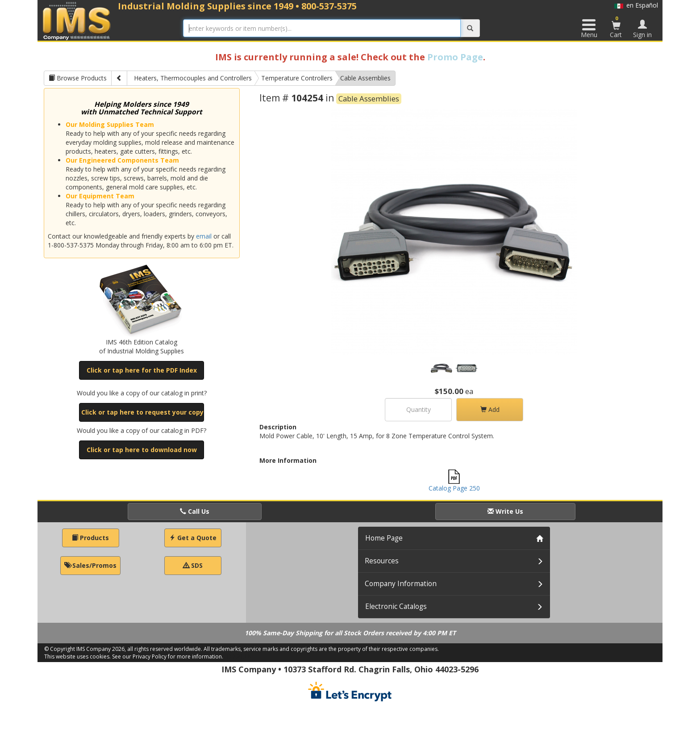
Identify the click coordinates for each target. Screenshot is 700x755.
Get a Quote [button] (193, 538)
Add (490, 409)
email (204, 236)
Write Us (505, 511)
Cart (616, 27)
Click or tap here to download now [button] (142, 450)
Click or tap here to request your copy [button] (142, 412)
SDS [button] (193, 565)
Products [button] (90, 538)
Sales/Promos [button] (90, 565)
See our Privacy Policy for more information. (168, 656)
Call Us (195, 511)
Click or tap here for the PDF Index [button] (142, 370)
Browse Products (78, 78)
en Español (636, 5)
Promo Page (455, 57)
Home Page (384, 538)
